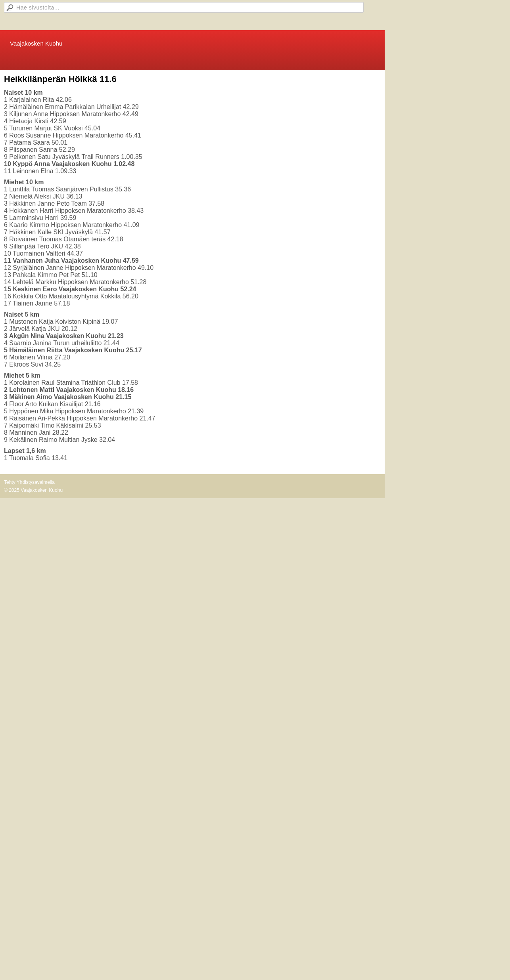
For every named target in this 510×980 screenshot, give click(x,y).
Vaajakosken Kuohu (36, 43)
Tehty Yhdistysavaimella (29, 482)
